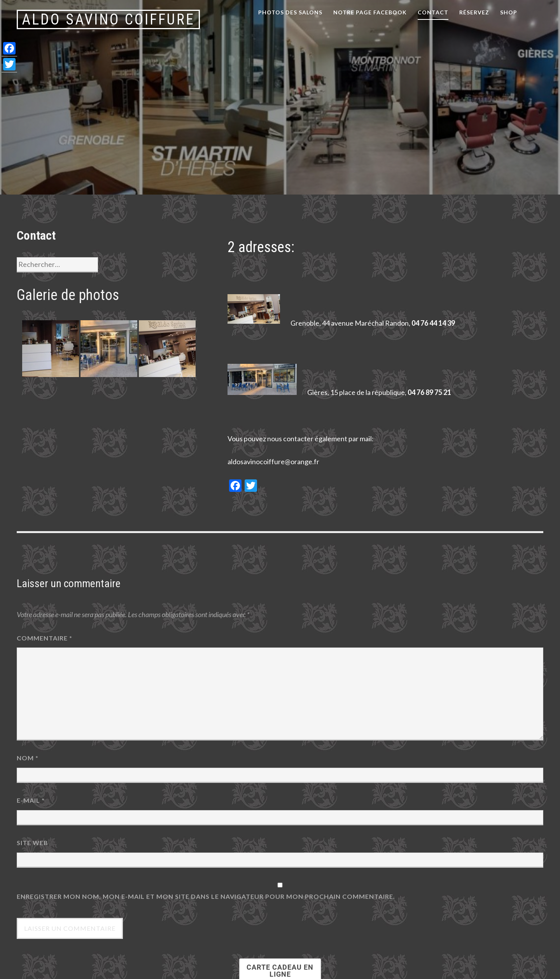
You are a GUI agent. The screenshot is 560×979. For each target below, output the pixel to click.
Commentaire (45, 638)
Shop (509, 12)
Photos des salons (290, 12)
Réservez (474, 12)
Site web (32, 843)
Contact (433, 12)
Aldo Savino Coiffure (108, 19)
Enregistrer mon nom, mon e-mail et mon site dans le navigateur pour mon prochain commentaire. (206, 896)
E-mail (31, 800)
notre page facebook (370, 12)
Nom (28, 758)
